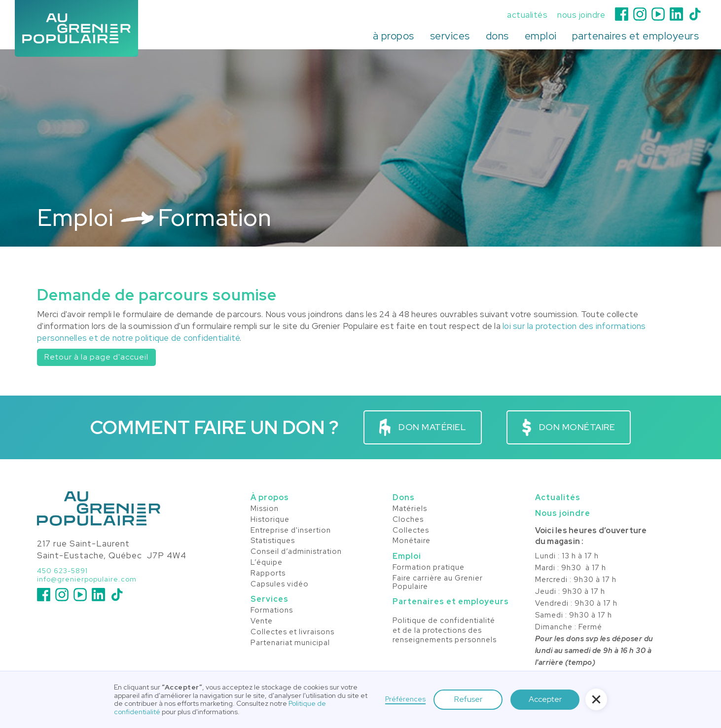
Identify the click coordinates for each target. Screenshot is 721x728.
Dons (404, 497)
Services (270, 599)
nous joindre (581, 15)
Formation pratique (429, 568)
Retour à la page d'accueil (96, 357)
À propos (270, 497)
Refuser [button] (468, 699)
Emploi (407, 556)
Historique (270, 520)
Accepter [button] (545, 699)
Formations (272, 611)
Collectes (411, 531)
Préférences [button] (405, 699)
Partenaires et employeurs (451, 601)
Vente (262, 621)
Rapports (268, 574)
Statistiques (273, 541)
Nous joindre (563, 513)
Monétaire (412, 541)
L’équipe (267, 563)
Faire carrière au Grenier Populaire (438, 583)
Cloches (408, 520)
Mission (265, 509)
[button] (394, 36)
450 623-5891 (62, 571)
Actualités (558, 497)
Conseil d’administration (296, 552)
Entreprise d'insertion (291, 531)
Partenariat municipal (290, 643)
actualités (527, 15)
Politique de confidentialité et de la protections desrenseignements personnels (445, 630)
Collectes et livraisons (292, 632)
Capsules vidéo (280, 584)
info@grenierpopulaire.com (87, 579)
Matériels (410, 509)
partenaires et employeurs (636, 36)
